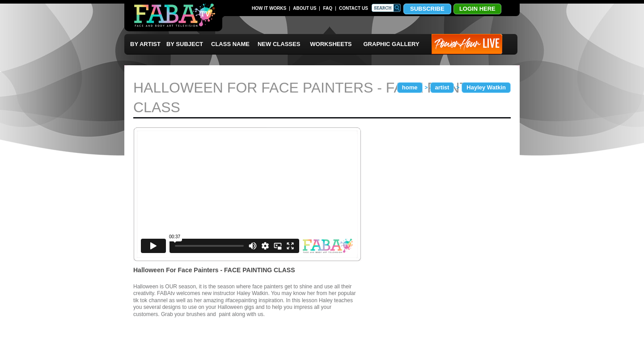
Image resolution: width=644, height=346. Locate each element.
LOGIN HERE (477, 9)
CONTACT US (354, 8)
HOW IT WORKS (269, 8)
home (410, 87)
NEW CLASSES (279, 44)
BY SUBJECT (185, 44)
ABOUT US (305, 8)
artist (442, 87)
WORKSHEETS (331, 44)
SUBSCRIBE (427, 9)
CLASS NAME (230, 44)
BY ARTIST (145, 44)
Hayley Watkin (486, 87)
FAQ (328, 8)
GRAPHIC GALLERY (392, 44)
